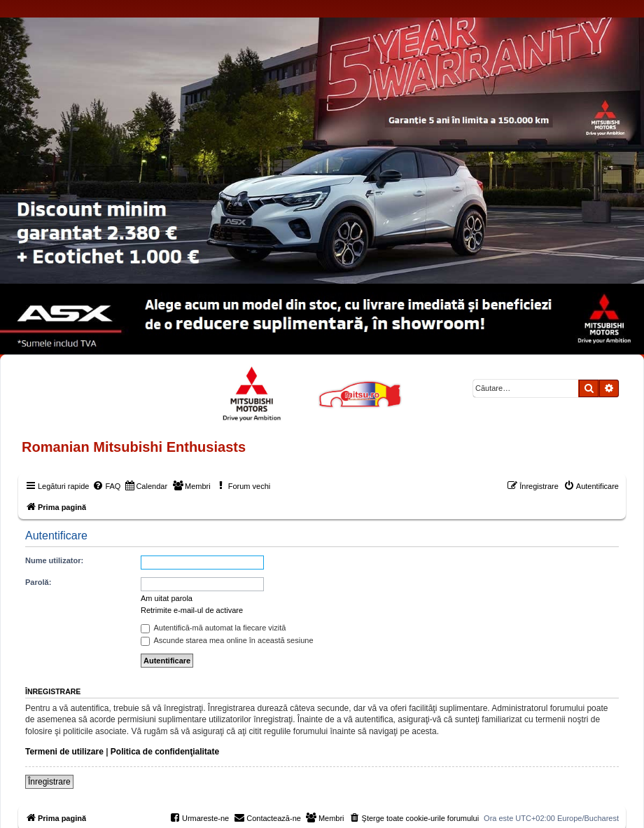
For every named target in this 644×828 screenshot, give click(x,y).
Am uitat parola (167, 598)
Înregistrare (49, 782)
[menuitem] (106, 486)
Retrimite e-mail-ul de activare (192, 610)
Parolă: (38, 582)
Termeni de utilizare (64, 752)
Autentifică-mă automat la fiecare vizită (213, 628)
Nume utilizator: (54, 560)
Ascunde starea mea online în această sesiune (227, 640)
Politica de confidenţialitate (165, 752)
